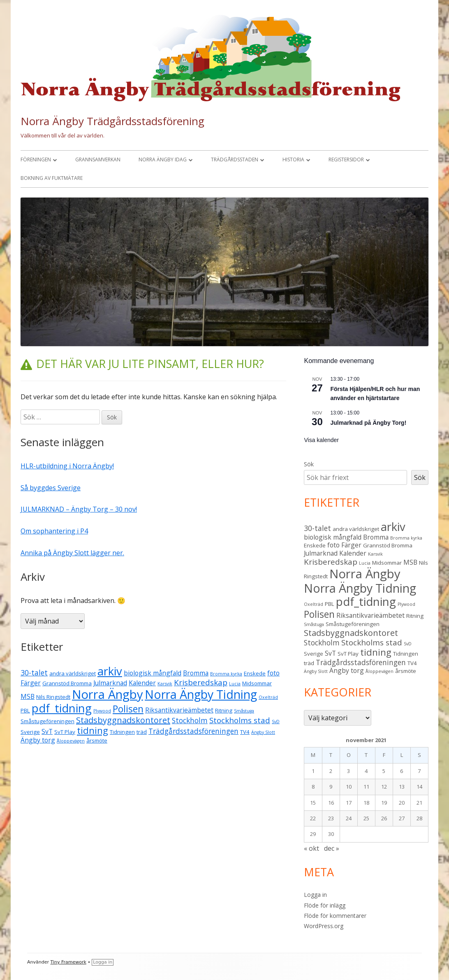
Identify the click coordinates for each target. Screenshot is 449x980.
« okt (311, 848)
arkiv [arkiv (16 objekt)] (110, 671)
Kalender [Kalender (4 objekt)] (142, 683)
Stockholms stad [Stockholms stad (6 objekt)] (240, 720)
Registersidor (346, 159)
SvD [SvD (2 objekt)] (276, 722)
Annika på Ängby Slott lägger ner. (72, 553)
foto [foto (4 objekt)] (273, 673)
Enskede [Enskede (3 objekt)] (255, 673)
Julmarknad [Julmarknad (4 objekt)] (110, 683)
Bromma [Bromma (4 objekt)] (196, 673)
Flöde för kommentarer (335, 916)
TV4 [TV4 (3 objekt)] (245, 732)
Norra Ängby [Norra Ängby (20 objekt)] (108, 694)
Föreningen (36, 159)
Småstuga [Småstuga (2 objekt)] (244, 711)
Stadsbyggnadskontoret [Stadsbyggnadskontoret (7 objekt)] (123, 720)
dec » (332, 848)
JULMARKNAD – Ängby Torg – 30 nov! (79, 509)
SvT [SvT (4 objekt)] (47, 731)
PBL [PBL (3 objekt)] (25, 710)
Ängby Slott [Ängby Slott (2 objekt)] (263, 732)
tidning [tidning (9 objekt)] (93, 730)
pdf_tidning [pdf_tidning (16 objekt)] (62, 708)
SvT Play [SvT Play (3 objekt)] (65, 732)
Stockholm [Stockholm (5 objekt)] (190, 720)
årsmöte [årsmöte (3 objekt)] (97, 740)
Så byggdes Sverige (51, 488)
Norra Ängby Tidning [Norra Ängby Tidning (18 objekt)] (201, 694)
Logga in (315, 895)
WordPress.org (324, 926)
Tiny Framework (68, 962)
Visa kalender (321, 440)
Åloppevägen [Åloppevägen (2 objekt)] (71, 741)
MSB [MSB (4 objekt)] (28, 696)
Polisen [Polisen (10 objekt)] (128, 709)
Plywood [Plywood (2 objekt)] (102, 711)
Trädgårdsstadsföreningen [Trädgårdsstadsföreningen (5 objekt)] (193, 731)
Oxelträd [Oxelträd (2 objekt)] (268, 697)
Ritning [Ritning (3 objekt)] (224, 710)
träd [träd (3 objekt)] (142, 732)
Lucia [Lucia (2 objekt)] (235, 684)
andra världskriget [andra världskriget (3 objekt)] (73, 673)
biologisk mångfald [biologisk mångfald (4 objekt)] (153, 673)
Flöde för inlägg (325, 905)
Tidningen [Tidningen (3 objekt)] (122, 732)
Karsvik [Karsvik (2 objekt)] (165, 684)
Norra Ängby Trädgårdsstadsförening (112, 121)
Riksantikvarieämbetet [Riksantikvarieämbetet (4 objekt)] (179, 710)
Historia (293, 159)
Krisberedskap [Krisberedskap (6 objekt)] (201, 682)
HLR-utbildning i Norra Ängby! (67, 466)
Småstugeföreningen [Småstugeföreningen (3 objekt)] (47, 721)
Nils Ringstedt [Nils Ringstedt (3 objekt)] (53, 697)
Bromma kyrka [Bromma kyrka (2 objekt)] (226, 674)
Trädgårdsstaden (235, 159)
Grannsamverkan (98, 159)
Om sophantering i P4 (54, 531)
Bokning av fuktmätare (52, 178)
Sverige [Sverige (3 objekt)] (30, 732)
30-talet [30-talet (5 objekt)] (34, 673)
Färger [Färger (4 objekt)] (31, 683)
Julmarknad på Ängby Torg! (368, 423)
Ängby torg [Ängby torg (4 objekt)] (38, 740)
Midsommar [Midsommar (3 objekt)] (257, 683)
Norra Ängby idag (163, 159)
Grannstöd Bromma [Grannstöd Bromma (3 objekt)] (67, 683)
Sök (309, 464)
